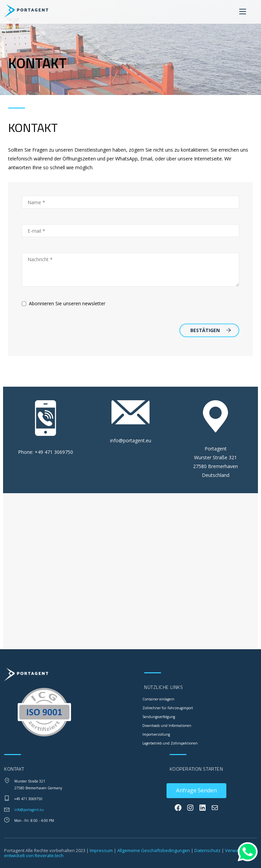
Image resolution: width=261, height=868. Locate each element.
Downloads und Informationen (167, 726)
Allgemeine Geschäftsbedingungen (154, 850)
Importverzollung (156, 734)
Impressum (101, 850)
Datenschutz (207, 850)
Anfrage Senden (196, 790)
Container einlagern (158, 699)
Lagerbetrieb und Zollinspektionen (170, 743)
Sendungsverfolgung (159, 717)
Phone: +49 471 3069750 (46, 452)
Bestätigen (211, 330)
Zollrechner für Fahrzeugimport (168, 708)
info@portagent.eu (131, 440)
